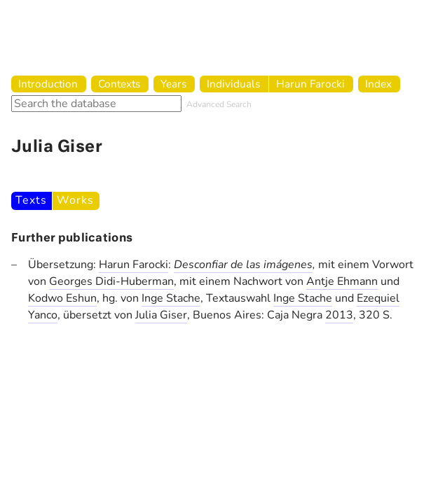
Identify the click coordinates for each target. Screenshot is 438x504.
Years (173, 84)
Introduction (48, 84)
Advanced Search (219, 104)
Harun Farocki (310, 84)
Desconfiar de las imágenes (243, 265)
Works (75, 200)
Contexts (119, 84)
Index (378, 84)
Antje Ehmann (342, 281)
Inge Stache (171, 298)
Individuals (233, 84)
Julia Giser (161, 315)
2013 (339, 315)
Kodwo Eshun (62, 298)
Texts (31, 200)
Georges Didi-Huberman (111, 281)
